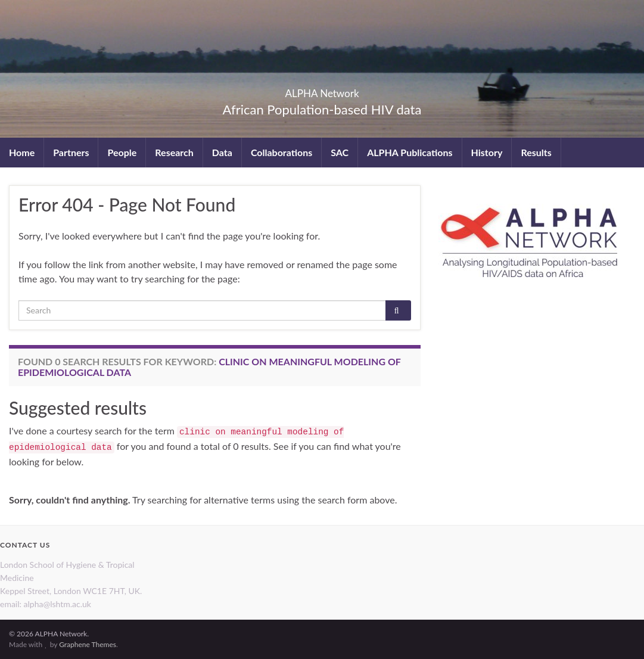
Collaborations (281, 152)
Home (22, 152)
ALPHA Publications (410, 152)
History (487, 152)
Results (536, 152)
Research (174, 152)
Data (222, 152)
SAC (340, 152)
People (122, 152)
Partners (71, 152)
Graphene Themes (88, 644)
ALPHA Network (322, 90)
